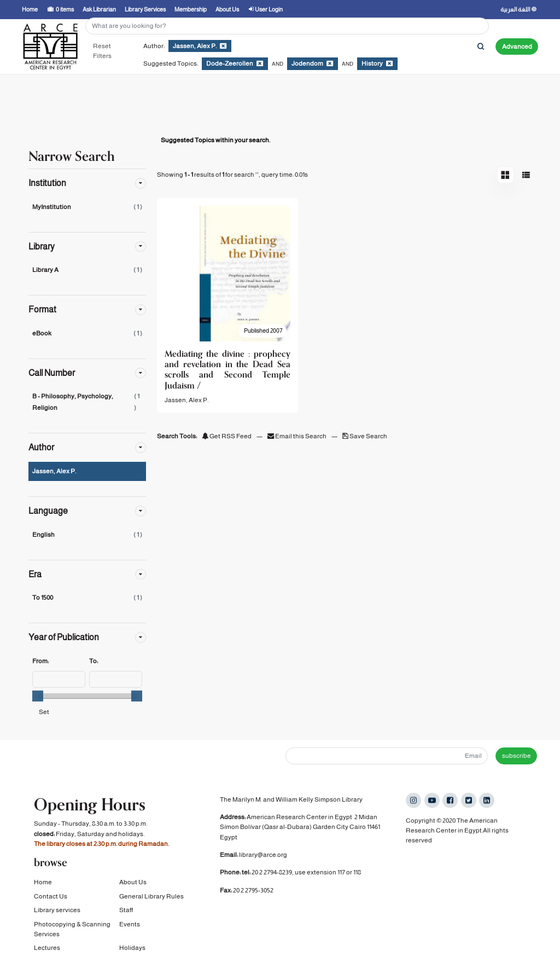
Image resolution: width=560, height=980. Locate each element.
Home (43, 886)
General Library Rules (151, 900)
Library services (57, 914)
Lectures (47, 952)
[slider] (38, 696)
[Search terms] (287, 26)
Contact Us (51, 900)
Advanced (517, 47)
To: (94, 661)
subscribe (517, 756)
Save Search (365, 436)
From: (40, 661)
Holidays (132, 952)
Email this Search (297, 436)
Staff (126, 914)
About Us (133, 886)
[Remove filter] (223, 46)
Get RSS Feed (227, 436)
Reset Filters (102, 51)
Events (130, 928)
